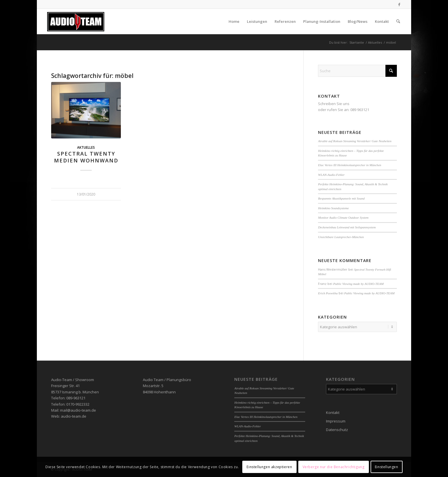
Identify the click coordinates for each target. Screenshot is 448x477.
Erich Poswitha (328, 293)
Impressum (336, 421)
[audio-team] (76, 21)
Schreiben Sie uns (334, 104)
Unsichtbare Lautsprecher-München (341, 237)
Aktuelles (86, 147)
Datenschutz (337, 430)
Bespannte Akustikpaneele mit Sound (341, 198)
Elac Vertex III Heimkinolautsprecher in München (350, 165)
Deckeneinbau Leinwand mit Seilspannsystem (347, 227)
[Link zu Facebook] (399, 4)
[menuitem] (234, 21)
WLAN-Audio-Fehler (331, 175)
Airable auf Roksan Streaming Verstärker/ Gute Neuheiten (355, 141)
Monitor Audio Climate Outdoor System (343, 218)
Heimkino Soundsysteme (333, 208)
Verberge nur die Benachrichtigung (334, 467)
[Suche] (398, 21)
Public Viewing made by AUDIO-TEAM (358, 284)
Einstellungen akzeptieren (269, 467)
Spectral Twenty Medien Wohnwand (86, 157)
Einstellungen (387, 467)
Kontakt (333, 412)
